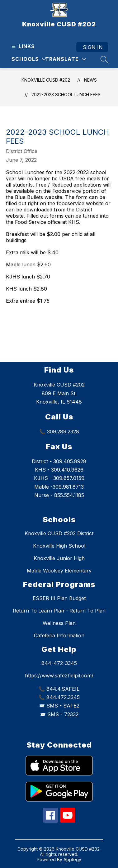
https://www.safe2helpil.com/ (59, 676)
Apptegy (72, 859)
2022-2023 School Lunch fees (66, 95)
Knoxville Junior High (59, 558)
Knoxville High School (59, 546)
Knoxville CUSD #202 (46, 80)
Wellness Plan (59, 623)
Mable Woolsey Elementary (59, 571)
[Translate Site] (66, 59)
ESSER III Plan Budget (59, 598)
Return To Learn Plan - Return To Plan (59, 611)
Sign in (93, 47)
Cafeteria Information (59, 635)
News (90, 80)
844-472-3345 (59, 663)
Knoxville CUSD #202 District (59, 533)
